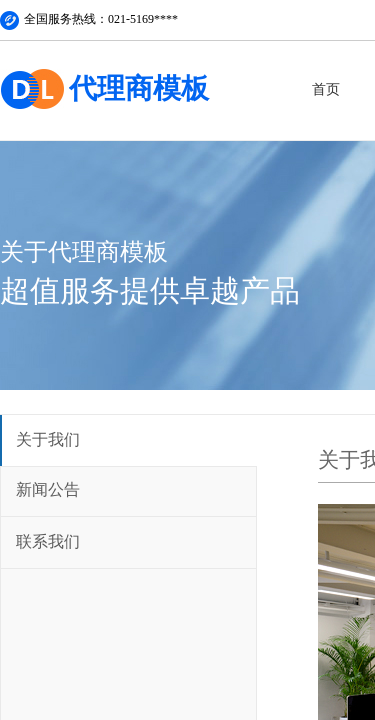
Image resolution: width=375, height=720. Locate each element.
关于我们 (48, 439)
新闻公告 (48, 489)
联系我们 (48, 541)
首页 (326, 89)
